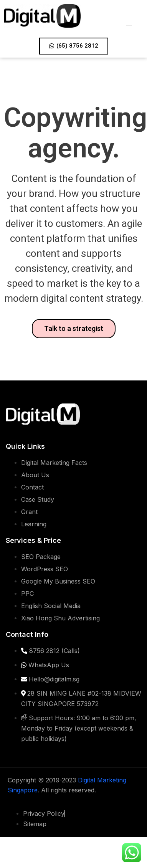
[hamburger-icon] (131, 23)
